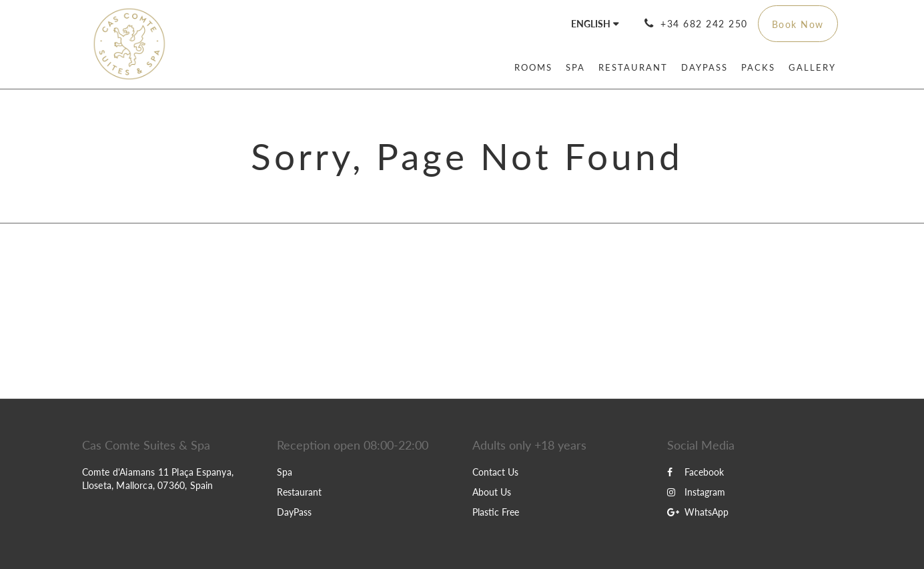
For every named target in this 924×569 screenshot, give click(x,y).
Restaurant (299, 492)
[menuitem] (533, 67)
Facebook (696, 472)
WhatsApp (698, 512)
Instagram (696, 492)
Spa (285, 472)
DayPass (294, 512)
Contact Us (495, 472)
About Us (492, 492)
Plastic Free (496, 512)
